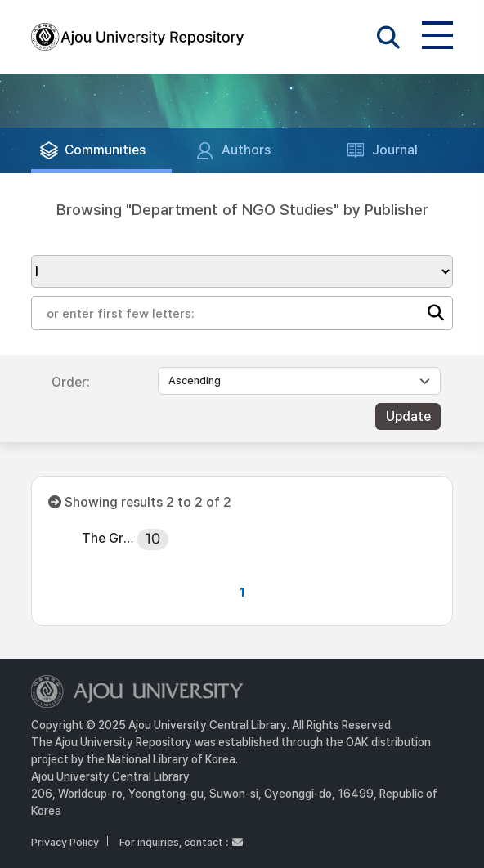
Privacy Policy (65, 842)
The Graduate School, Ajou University (109, 538)
